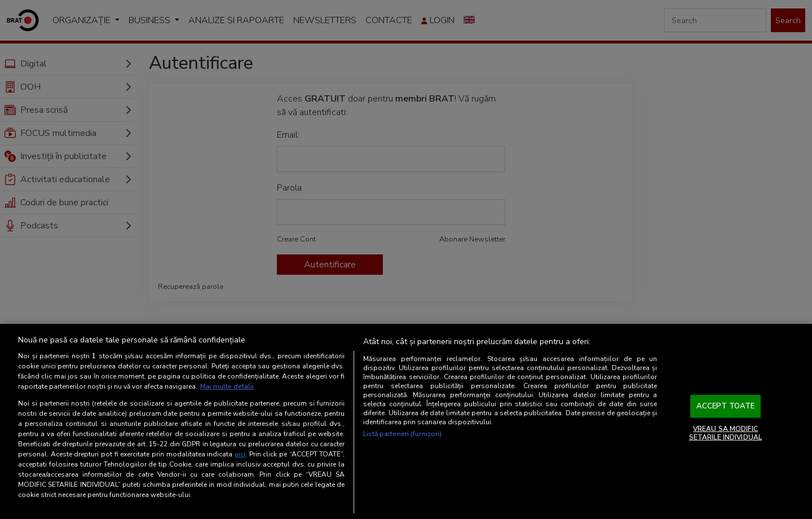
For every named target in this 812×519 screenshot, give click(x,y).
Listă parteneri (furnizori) (402, 434)
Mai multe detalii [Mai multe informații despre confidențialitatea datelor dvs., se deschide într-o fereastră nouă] (227, 386)
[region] (406, 421)
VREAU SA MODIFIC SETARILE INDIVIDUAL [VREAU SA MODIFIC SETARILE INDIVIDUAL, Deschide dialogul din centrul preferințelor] (725, 433)
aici (240, 454)
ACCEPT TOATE (726, 406)
